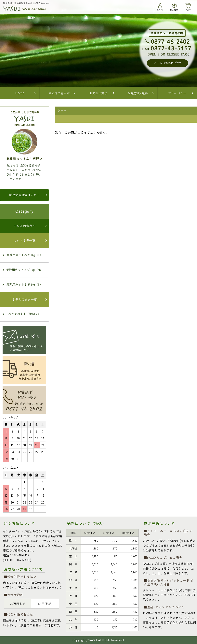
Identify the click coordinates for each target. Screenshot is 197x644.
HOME (20, 93)
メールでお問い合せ (168, 63)
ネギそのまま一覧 (24, 299)
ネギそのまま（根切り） (25, 314)
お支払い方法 (99, 93)
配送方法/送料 (138, 93)
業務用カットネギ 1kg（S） (24, 284)
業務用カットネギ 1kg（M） (24, 270)
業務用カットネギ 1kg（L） (25, 255)
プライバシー (177, 93)
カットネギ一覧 (24, 240)
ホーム (62, 110)
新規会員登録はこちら (24, 195)
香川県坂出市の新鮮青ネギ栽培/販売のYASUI (26, 3)
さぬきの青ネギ (59, 93)
